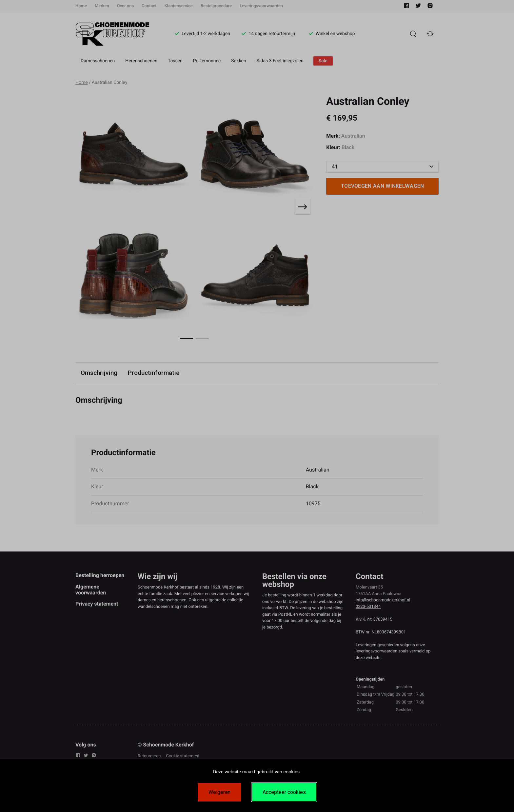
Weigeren (219, 792)
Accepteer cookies (284, 792)
